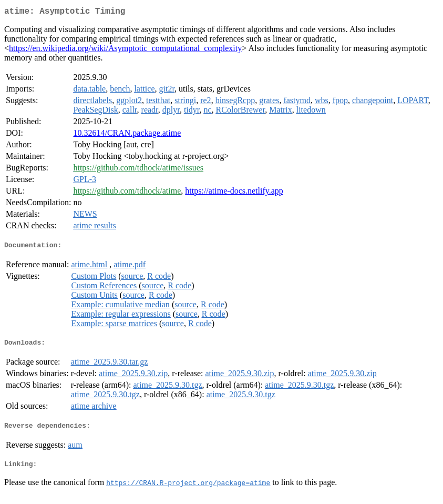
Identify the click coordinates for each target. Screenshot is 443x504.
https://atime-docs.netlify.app (234, 193)
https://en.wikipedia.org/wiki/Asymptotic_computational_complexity (125, 50)
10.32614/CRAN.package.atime (127, 135)
